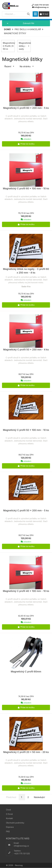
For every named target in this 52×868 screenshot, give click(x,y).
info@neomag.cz (21, 846)
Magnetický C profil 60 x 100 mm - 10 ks (26, 188)
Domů (7, 29)
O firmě (9, 814)
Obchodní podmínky (15, 823)
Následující (39, 797)
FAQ (8, 831)
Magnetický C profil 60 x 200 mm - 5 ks (26, 108)
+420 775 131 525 (22, 854)
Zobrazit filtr (18, 23)
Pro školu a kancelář (28, 29)
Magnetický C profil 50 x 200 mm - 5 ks (26, 510)
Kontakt (9, 818)
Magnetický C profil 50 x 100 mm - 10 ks (26, 430)
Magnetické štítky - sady (25, 46)
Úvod (8, 810)
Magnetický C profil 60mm (26, 672)
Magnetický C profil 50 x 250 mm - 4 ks (26, 350)
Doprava (10, 827)
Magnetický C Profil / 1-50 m (9, 46)
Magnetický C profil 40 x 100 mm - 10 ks (26, 591)
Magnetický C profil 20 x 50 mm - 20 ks (26, 752)
